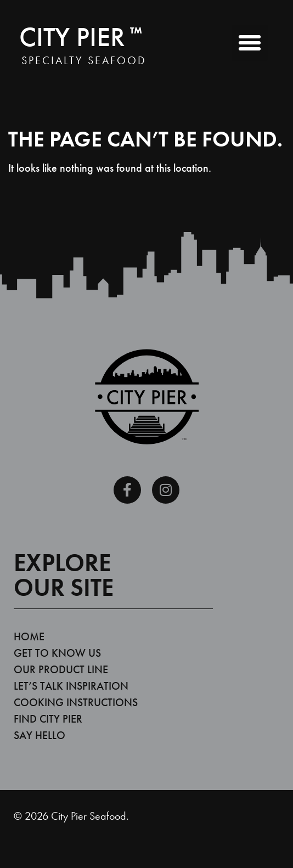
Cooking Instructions (76, 702)
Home (29, 636)
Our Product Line (61, 669)
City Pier (81, 37)
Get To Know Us (57, 653)
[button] (250, 43)
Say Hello (40, 735)
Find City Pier (48, 719)
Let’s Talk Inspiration (71, 686)
